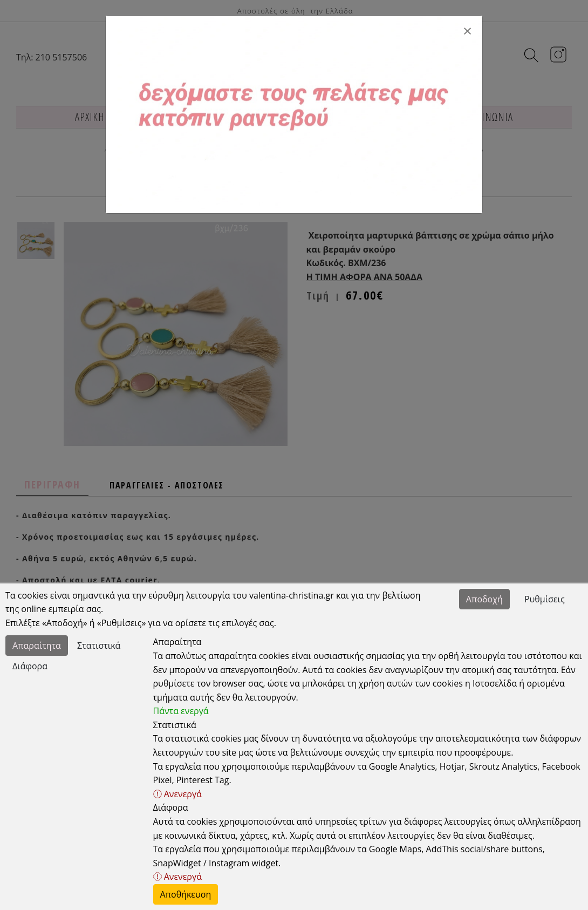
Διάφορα (30, 666)
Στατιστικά (99, 646)
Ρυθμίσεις (545, 599)
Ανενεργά (177, 794)
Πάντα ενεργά (181, 711)
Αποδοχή (484, 599)
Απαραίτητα (37, 646)
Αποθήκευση (186, 894)
